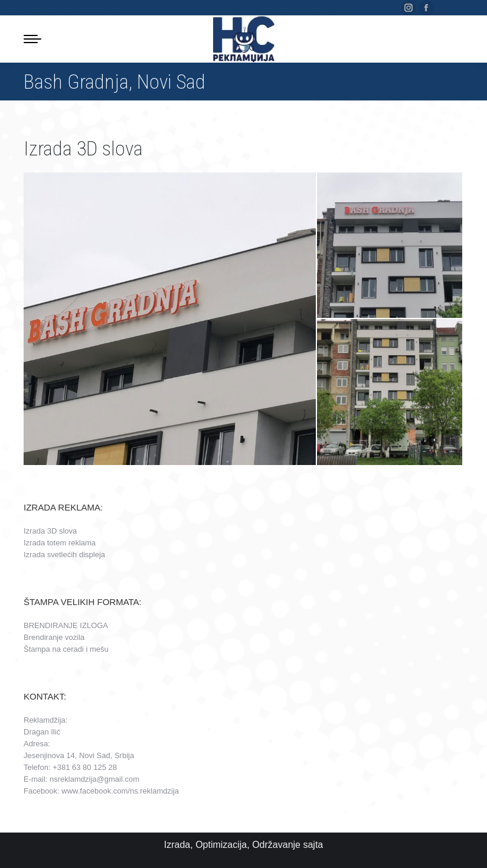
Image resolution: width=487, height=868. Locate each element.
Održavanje (276, 845)
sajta (313, 845)
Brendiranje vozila (54, 637)
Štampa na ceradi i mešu (66, 649)
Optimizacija (221, 845)
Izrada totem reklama (60, 543)
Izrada (177, 845)
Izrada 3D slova (50, 531)
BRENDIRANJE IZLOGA (66, 625)
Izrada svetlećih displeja (64, 555)
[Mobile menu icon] (32, 39)
